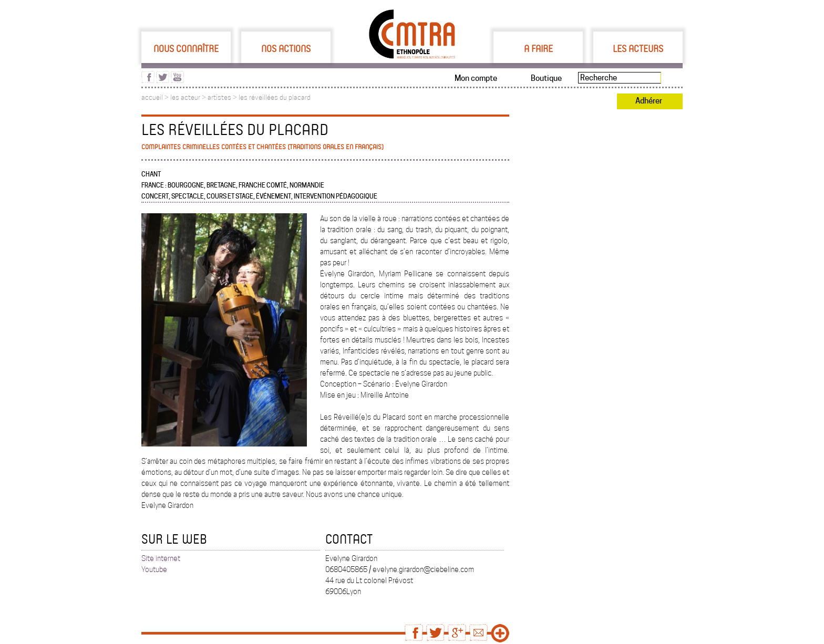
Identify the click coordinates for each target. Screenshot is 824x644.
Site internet (161, 558)
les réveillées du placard (275, 97)
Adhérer (649, 101)
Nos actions (286, 48)
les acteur (185, 97)
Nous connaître (186, 48)
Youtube (154, 569)
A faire (538, 48)
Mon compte (476, 78)
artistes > (223, 97)
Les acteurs (638, 48)
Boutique (546, 78)
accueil (152, 97)
